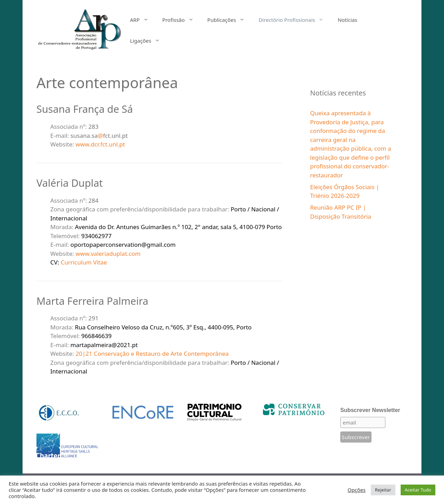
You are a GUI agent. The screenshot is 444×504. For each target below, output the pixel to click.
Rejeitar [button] (383, 490)
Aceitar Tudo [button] (418, 490)
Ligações (148, 41)
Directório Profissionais (294, 20)
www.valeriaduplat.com (108, 254)
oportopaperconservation (106, 245)
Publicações (230, 20)
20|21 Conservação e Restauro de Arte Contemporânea (152, 354)
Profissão (181, 20)
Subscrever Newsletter (370, 410)
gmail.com (161, 245)
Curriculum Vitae (84, 262)
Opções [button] (357, 490)
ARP (143, 20)
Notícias (347, 20)
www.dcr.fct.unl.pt (100, 144)
